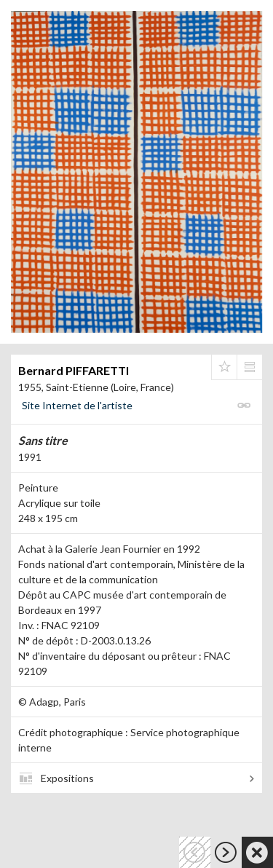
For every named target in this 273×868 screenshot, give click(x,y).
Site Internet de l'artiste (77, 405)
